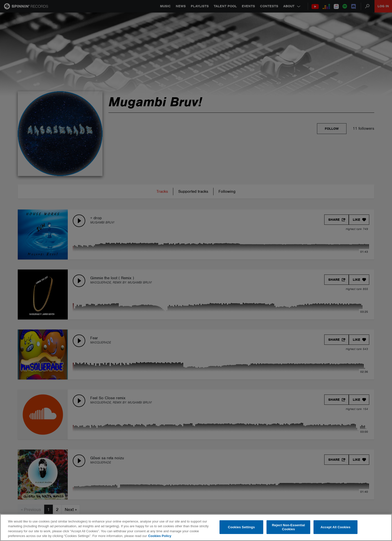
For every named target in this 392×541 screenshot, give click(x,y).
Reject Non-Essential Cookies (288, 527)
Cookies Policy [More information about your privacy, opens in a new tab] (160, 536)
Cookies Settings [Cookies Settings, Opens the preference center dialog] (241, 527)
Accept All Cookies (335, 527)
